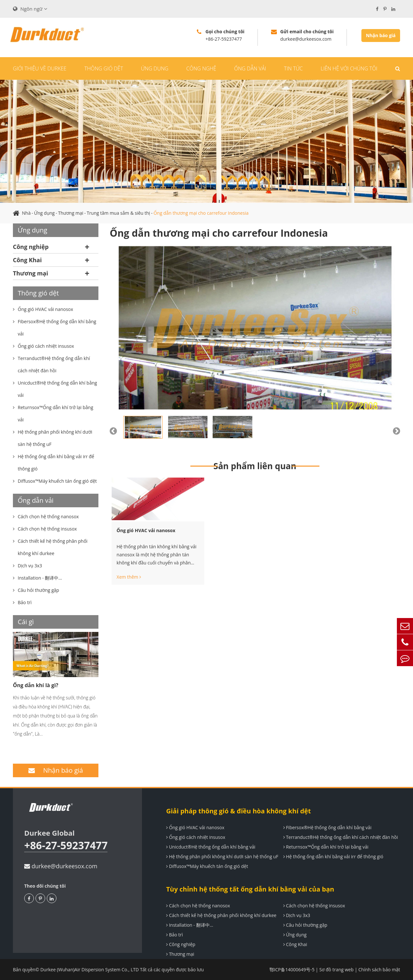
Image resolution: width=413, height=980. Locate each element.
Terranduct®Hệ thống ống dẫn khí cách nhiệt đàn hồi (341, 837)
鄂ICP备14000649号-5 (292, 970)
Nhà (26, 213)
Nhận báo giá (381, 35)
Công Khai (27, 260)
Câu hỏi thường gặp (305, 925)
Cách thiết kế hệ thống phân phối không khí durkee (221, 915)
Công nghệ (201, 68)
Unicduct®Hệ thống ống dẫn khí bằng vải (211, 847)
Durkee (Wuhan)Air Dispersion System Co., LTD (90, 970)
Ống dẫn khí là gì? (36, 685)
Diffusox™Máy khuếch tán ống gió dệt (207, 866)
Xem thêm (129, 577)
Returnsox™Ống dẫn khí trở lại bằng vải (326, 847)
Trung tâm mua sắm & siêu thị (118, 213)
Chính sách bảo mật (379, 970)
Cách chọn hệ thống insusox (314, 906)
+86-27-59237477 (66, 846)
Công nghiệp (31, 247)
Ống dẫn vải (250, 68)
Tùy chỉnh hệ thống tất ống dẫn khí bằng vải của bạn (250, 889)
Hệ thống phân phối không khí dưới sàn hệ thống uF (222, 856)
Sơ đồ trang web (337, 970)
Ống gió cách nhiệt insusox (196, 837)
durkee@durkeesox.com (61, 866)
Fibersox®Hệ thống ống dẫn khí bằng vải (327, 827)
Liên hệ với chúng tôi (349, 68)
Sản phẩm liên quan (255, 466)
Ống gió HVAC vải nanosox (146, 530)
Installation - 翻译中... (190, 925)
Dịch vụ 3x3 (297, 915)
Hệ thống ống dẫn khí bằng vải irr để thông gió (333, 856)
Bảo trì (175, 935)
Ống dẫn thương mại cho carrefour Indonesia (201, 213)
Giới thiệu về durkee (40, 68)
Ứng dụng (155, 68)
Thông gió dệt (104, 68)
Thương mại (71, 213)
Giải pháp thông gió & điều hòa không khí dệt (238, 811)
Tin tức (293, 68)
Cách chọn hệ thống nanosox (198, 906)
